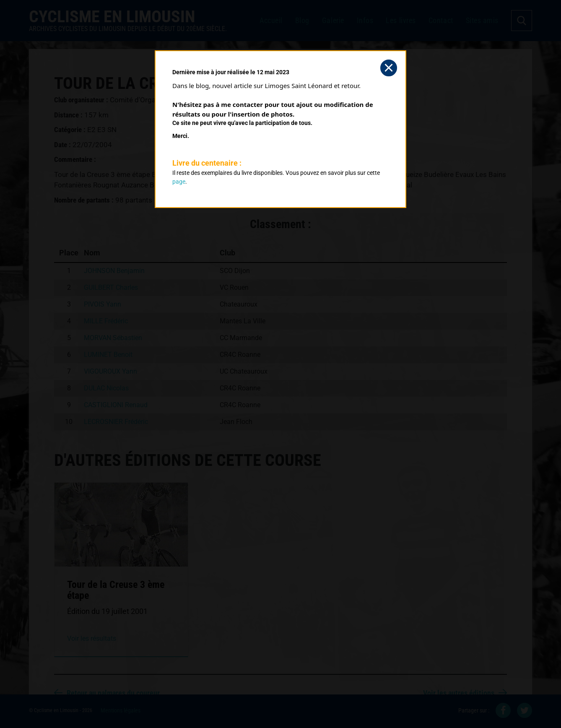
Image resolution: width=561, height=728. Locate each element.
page (179, 182)
